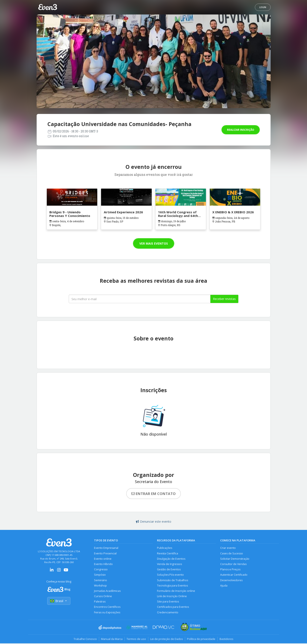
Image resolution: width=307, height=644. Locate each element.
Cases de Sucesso (232, 553)
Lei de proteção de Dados (167, 640)
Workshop (101, 586)
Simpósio (100, 575)
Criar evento (228, 548)
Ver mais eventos (154, 243)
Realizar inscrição (241, 130)
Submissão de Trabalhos (173, 580)
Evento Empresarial (106, 548)
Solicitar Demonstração (235, 559)
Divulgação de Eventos (171, 559)
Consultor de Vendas (233, 564)
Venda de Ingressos (169, 564)
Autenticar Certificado (234, 575)
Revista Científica (168, 553)
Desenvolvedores (231, 580)
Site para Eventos (168, 602)
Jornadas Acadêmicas (107, 591)
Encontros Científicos (107, 608)
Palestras (100, 602)
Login (263, 7)
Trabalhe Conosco (85, 640)
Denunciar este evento (154, 521)
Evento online (103, 559)
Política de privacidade (202, 640)
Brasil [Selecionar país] (59, 601)
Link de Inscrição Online (172, 597)
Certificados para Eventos (173, 608)
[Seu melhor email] (140, 299)
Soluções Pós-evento (170, 575)
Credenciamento (168, 613)
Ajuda (224, 586)
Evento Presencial (105, 553)
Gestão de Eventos (169, 570)
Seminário (101, 580)
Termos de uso (136, 640)
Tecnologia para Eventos (172, 586)
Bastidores (227, 640)
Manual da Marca (111, 640)
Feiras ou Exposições (107, 613)
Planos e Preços (230, 570)
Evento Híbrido (103, 564)
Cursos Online (103, 597)
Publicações (165, 548)
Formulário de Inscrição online (176, 591)
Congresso (101, 570)
